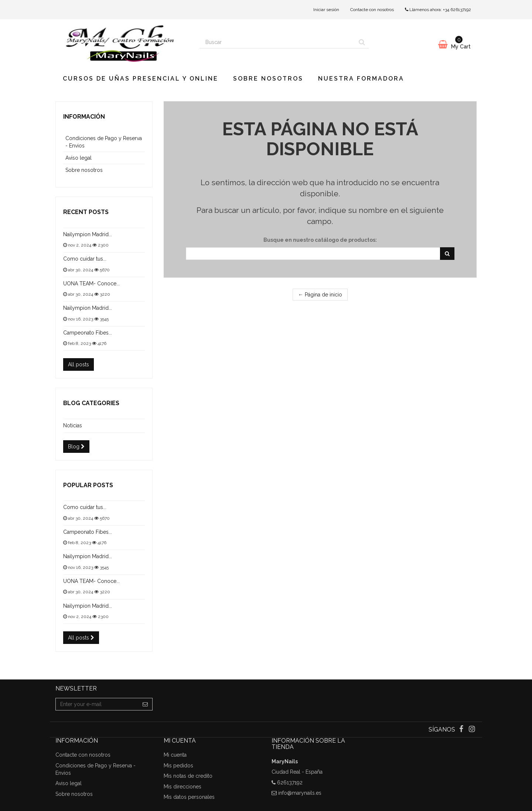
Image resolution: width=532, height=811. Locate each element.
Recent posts (86, 212)
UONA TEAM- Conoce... (91, 284)
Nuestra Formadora (361, 79)
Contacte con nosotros (372, 10)
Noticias (73, 425)
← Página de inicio (320, 295)
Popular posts (88, 485)
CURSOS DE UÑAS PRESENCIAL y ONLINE (141, 79)
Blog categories (91, 403)
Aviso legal (79, 158)
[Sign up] (145, 704)
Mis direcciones (183, 787)
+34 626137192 (457, 10)
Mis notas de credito (188, 776)
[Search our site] (277, 42)
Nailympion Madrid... (88, 234)
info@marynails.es (300, 793)
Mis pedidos (178, 766)
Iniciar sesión (326, 10)
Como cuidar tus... (85, 259)
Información (84, 117)
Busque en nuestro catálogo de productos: (320, 240)
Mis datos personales (189, 797)
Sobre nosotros (268, 79)
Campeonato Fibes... (88, 333)
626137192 (290, 783)
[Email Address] (97, 704)
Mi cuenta (175, 755)
